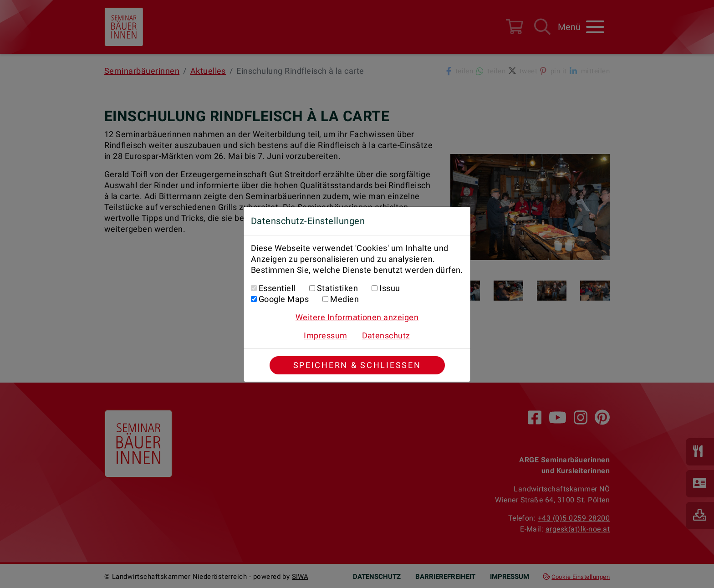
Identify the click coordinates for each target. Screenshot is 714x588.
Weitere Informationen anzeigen (357, 317)
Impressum (325, 335)
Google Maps (284, 299)
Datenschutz (386, 335)
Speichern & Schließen (357, 365)
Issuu (390, 288)
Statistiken (337, 288)
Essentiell (277, 288)
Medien (344, 299)
